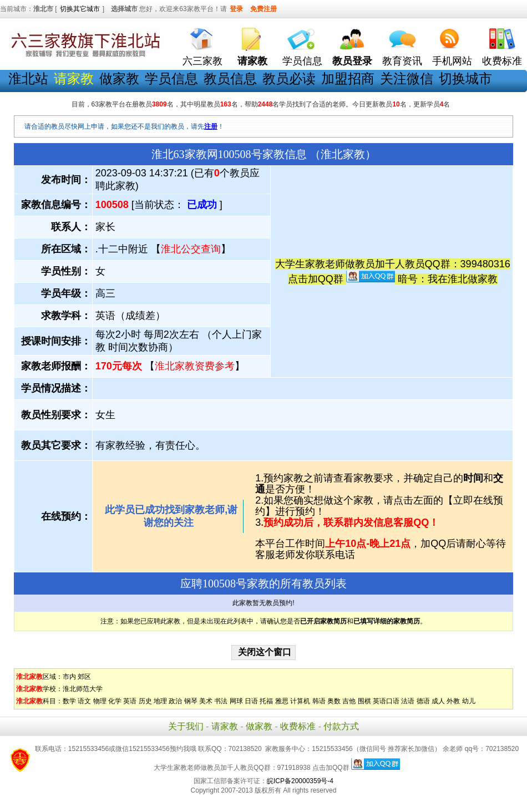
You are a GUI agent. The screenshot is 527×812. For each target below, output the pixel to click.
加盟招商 (348, 78)
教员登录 (352, 61)
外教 (453, 701)
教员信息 (230, 78)
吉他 (349, 701)
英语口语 (386, 701)
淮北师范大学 (83, 689)
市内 (69, 677)
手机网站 (452, 61)
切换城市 (465, 78)
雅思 (282, 701)
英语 (130, 701)
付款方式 (341, 726)
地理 (160, 701)
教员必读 (289, 78)
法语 (408, 701)
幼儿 (469, 701)
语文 (84, 701)
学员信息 (302, 61)
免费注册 (263, 9)
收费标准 (502, 61)
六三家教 (202, 61)
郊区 (84, 677)
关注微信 (407, 78)
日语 (251, 701)
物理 (100, 701)
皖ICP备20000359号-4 (300, 781)
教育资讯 (402, 61)
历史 (145, 701)
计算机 (300, 701)
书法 (221, 701)
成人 (438, 701)
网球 (236, 701)
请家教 (225, 726)
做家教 (119, 78)
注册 (211, 126)
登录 (236, 9)
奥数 (334, 701)
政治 (175, 701)
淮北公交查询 (191, 249)
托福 (266, 701)
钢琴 (191, 701)
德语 (423, 701)
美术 (206, 701)
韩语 (319, 701)
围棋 (364, 701)
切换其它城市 (80, 9)
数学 (69, 701)
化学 (115, 701)
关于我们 (186, 726)
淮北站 (28, 78)
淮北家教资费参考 (195, 366)
